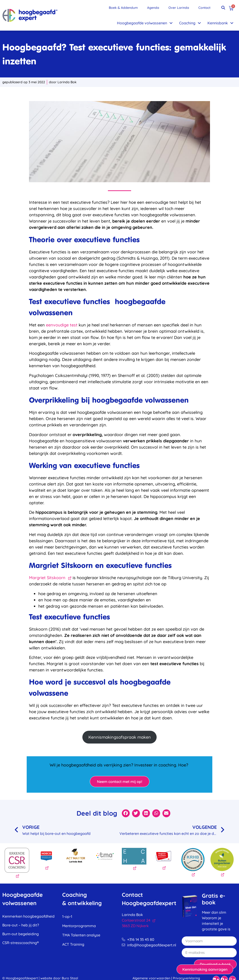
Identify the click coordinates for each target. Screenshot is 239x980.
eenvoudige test (62, 325)
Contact (204, 8)
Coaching (190, 23)
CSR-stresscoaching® (21, 943)
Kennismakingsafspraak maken (120, 737)
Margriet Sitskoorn (50, 578)
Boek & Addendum (123, 8)
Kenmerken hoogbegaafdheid (28, 916)
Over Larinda (179, 8)
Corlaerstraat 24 (139, 920)
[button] (223, 8)
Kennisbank (220, 23)
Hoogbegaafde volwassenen (145, 23)
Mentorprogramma (79, 926)
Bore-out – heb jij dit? (21, 925)
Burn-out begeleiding (21, 934)
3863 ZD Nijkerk (135, 926)
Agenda (153, 8)
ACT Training (73, 944)
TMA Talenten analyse (81, 935)
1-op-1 (67, 916)
